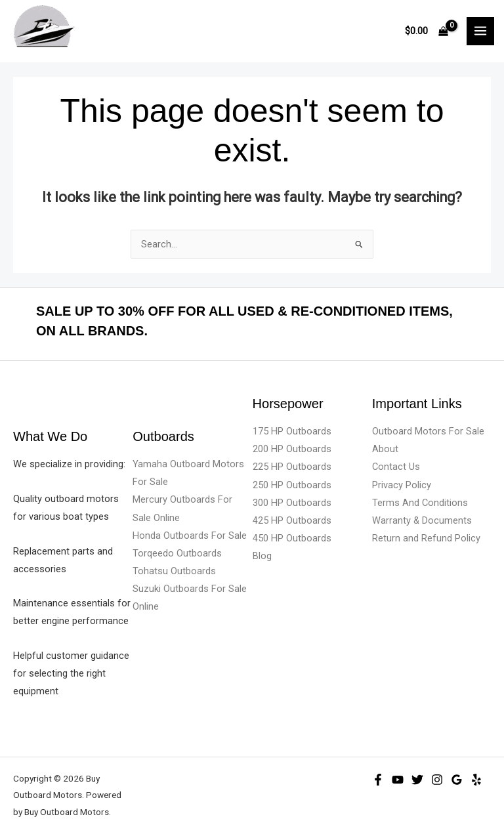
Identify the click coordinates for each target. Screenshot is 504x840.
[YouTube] (398, 780)
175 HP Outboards (292, 431)
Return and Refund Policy (426, 538)
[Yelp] (476, 780)
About (385, 449)
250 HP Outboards (292, 485)
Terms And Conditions (420, 503)
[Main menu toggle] (480, 31)
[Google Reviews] (457, 780)
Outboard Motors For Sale (428, 431)
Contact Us (396, 467)
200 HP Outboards (292, 449)
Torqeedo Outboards (177, 553)
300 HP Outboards (292, 503)
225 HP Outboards (292, 467)
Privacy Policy (402, 485)
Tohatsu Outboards (174, 571)
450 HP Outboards (292, 538)
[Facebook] (378, 780)
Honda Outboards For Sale (190, 535)
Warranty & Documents (422, 520)
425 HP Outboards (292, 520)
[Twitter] (417, 780)
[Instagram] (437, 780)
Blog (262, 556)
